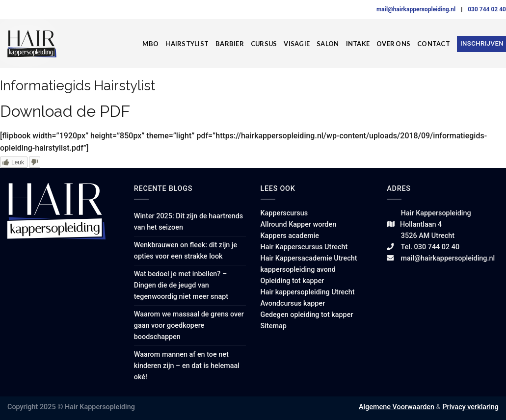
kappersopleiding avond (298, 270)
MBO (150, 44)
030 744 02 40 (487, 9)
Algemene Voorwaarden (397, 407)
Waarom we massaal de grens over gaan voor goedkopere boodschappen (189, 326)
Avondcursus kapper (293, 303)
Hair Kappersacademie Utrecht (309, 258)
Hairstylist (187, 44)
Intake (358, 44)
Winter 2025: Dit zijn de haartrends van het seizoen (188, 222)
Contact (434, 44)
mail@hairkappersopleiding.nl (417, 9)
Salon (328, 44)
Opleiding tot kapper (293, 281)
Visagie (297, 44)
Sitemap (274, 326)
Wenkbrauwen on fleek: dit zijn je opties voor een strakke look (186, 251)
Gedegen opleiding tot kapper (307, 315)
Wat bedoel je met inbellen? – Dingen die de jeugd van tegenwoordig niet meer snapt (181, 285)
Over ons (393, 44)
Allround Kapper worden (299, 224)
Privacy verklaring (470, 407)
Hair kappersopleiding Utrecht (308, 292)
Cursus (264, 44)
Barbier (230, 44)
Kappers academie (290, 236)
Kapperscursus (284, 213)
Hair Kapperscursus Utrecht (304, 247)
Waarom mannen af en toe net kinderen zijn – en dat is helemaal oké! (187, 366)
